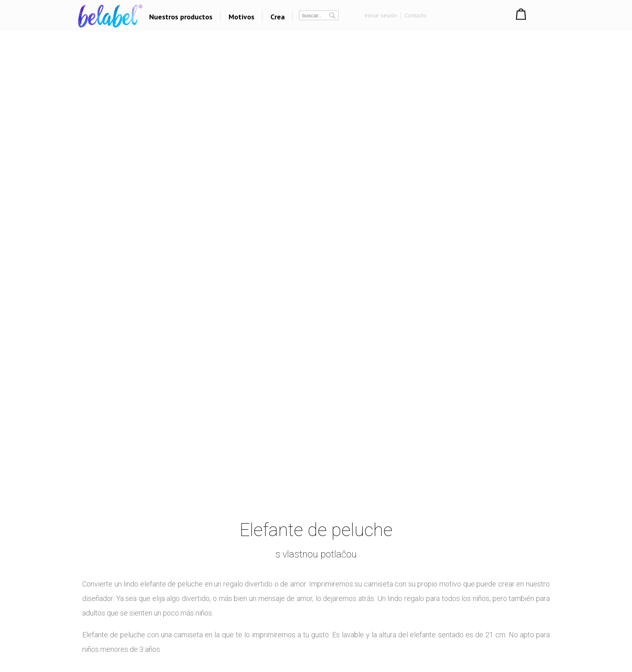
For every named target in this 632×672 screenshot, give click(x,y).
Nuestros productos (181, 17)
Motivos (241, 17)
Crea (278, 17)
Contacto (416, 15)
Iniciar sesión (381, 15)
